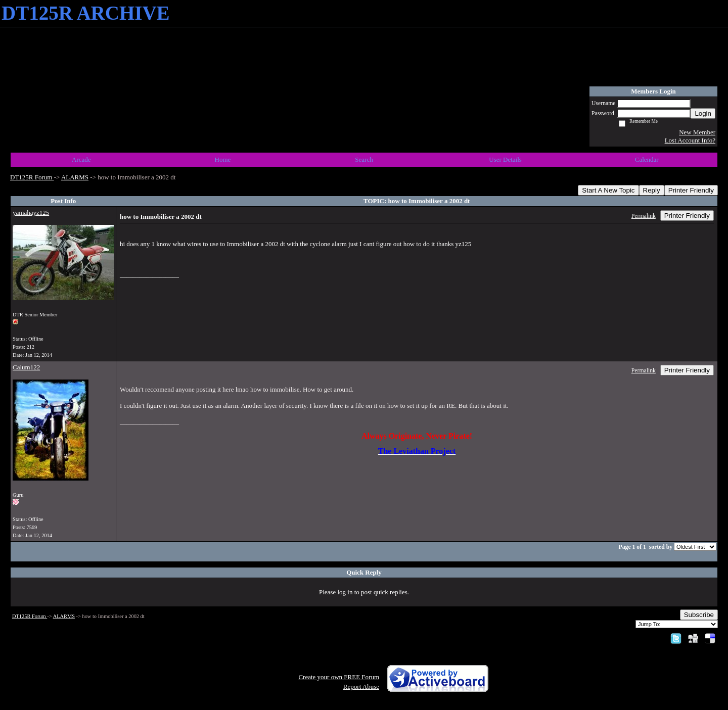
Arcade (81, 159)
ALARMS (75, 177)
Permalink (644, 216)
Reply (652, 190)
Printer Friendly (691, 190)
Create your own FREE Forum (339, 677)
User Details (505, 159)
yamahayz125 (31, 212)
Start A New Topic (608, 190)
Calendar (647, 159)
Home (223, 159)
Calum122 (26, 367)
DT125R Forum (32, 177)
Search (364, 159)
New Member (697, 132)
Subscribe (699, 615)
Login (703, 113)
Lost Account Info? (690, 140)
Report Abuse (361, 687)
